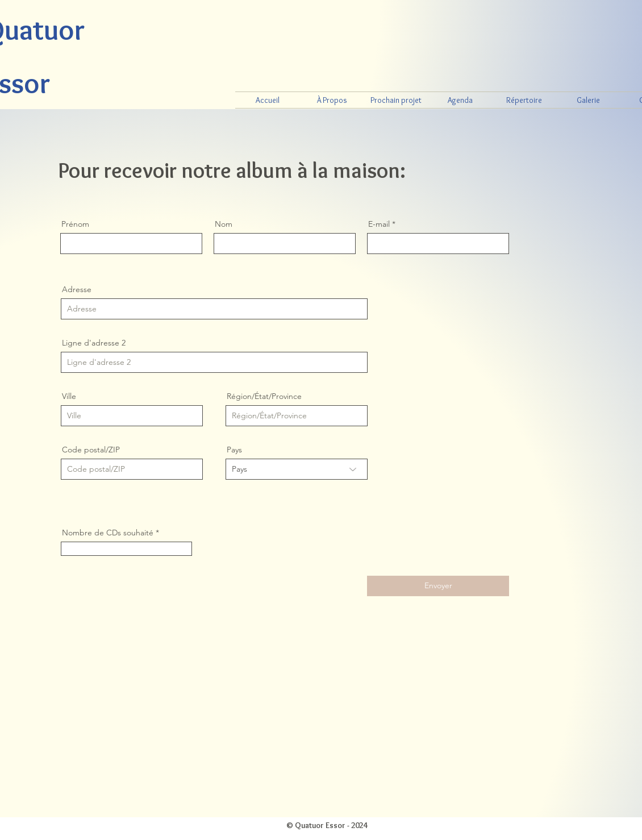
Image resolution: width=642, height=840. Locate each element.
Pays (234, 450)
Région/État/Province (264, 396)
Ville (69, 396)
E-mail (379, 224)
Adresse (77, 289)
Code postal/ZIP (91, 450)
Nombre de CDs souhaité (108, 533)
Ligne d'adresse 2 (94, 343)
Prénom (75, 224)
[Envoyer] (438, 586)
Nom (224, 224)
